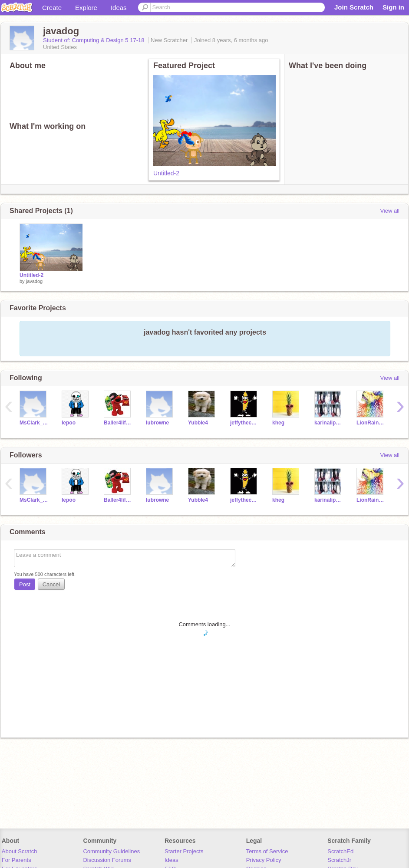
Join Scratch (354, 7)
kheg (278, 423)
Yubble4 (198, 423)
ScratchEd (340, 851)
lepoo (69, 423)
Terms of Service (267, 851)
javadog (35, 281)
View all (390, 211)
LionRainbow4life (371, 423)
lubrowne (157, 423)
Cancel (51, 584)
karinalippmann (329, 423)
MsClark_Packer (34, 423)
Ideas (119, 8)
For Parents (16, 860)
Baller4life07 (118, 423)
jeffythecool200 (245, 423)
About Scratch (20, 851)
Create (52, 8)
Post (25, 584)
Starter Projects (184, 851)
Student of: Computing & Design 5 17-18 (94, 40)
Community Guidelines (111, 851)
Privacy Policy (264, 860)
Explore (86, 8)
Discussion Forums (107, 860)
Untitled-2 (166, 173)
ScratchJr (339, 860)
